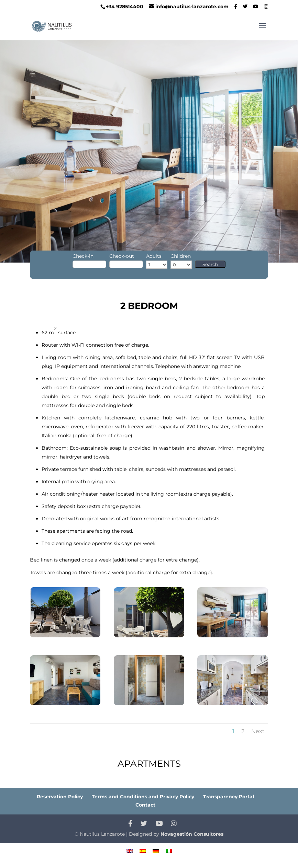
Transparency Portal (229, 797)
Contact (145, 805)
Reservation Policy (60, 797)
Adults (154, 256)
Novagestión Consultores (192, 834)
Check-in (83, 256)
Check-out (122, 256)
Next (258, 731)
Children (181, 256)
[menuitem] (130, 850)
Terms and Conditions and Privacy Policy (143, 797)
